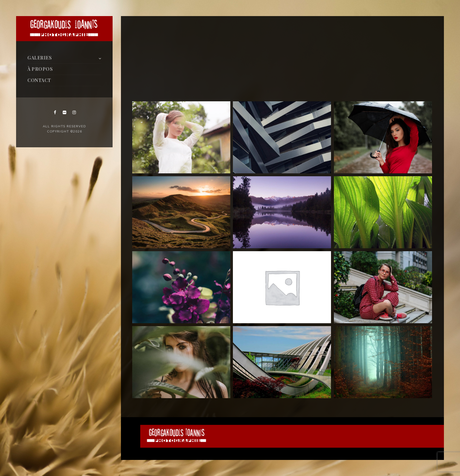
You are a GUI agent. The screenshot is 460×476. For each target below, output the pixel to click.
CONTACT (39, 80)
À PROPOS (40, 69)
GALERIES (40, 58)
